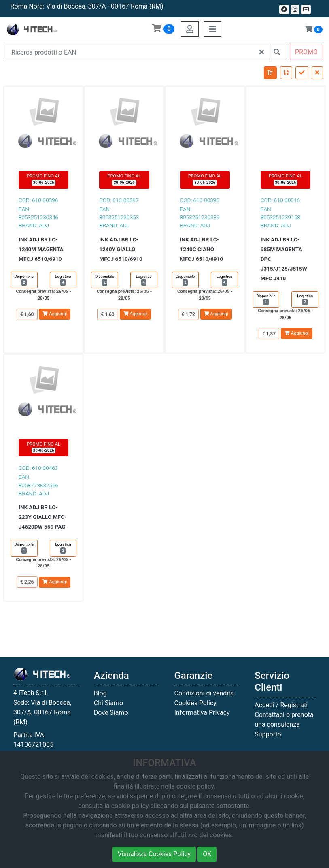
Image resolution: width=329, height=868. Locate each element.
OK (207, 854)
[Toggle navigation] (212, 29)
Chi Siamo (108, 703)
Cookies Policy (195, 703)
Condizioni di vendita (204, 693)
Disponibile (24, 280)
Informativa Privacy (202, 713)
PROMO (306, 52)
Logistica (63, 280)
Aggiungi (55, 314)
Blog (100, 693)
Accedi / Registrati (281, 705)
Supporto (268, 734)
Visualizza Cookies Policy (154, 854)
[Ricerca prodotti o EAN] (131, 52)
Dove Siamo (111, 713)
